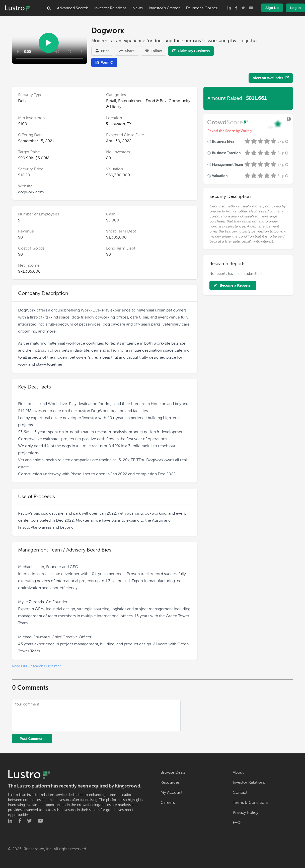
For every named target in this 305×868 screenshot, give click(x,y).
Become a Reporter (233, 285)
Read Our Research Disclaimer (36, 666)
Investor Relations (110, 8)
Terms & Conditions (251, 803)
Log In (295, 8)
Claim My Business (191, 51)
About (238, 772)
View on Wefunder (271, 78)
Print (102, 51)
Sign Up (272, 8)
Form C (104, 62)
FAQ (237, 823)
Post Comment (32, 739)
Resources (170, 782)
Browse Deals (173, 772)
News (138, 8)
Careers (168, 803)
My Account (171, 793)
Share (127, 51)
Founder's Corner (202, 8)
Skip (283, 142)
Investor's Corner (164, 8)
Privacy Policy (246, 813)
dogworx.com (31, 192)
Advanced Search (73, 8)
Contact (240, 793)
